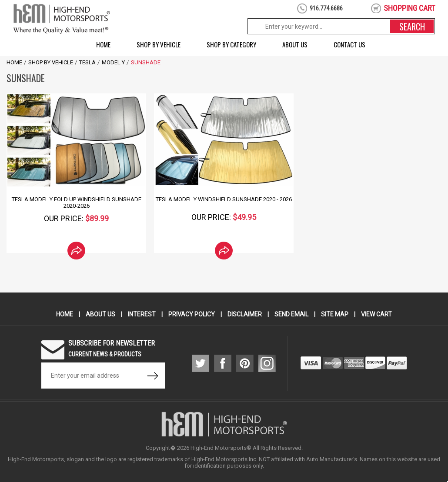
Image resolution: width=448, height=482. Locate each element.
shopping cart (409, 8)
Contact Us (349, 44)
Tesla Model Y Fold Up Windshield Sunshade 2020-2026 (77, 203)
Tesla (87, 62)
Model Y (113, 62)
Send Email (291, 314)
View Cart (376, 314)
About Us (295, 44)
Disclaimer (245, 314)
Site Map (335, 314)
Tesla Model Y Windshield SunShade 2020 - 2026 (224, 199)
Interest (142, 314)
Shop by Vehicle (159, 44)
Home (103, 44)
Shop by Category (231, 44)
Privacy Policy (192, 314)
